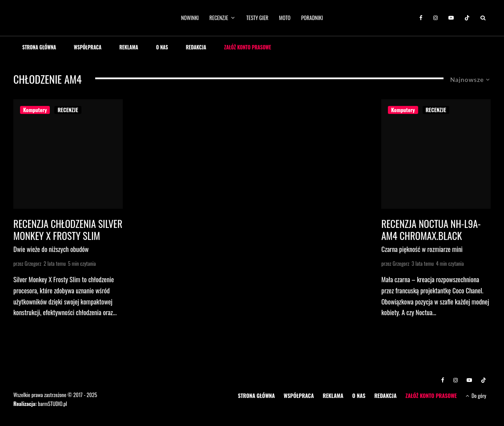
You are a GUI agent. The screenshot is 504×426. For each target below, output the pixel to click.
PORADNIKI (312, 18)
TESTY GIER (258, 18)
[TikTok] (467, 18)
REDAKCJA (196, 47)
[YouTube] (451, 18)
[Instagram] (435, 18)
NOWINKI (190, 18)
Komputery (35, 110)
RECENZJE (219, 18)
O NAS (162, 47)
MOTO (285, 18)
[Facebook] (421, 18)
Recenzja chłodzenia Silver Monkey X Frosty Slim (68, 229)
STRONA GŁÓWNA (39, 47)
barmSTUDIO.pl (52, 404)
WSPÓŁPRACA (88, 47)
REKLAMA (129, 47)
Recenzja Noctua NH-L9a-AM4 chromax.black (431, 229)
